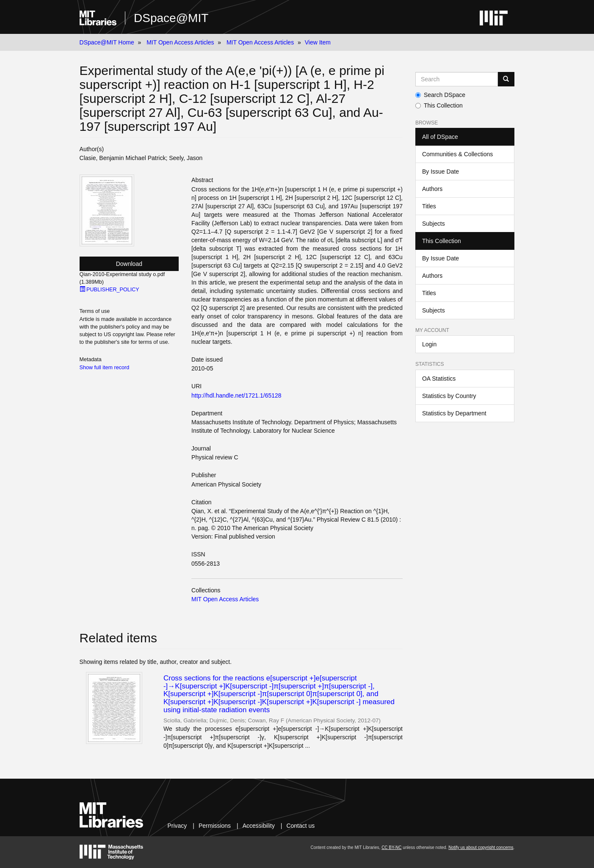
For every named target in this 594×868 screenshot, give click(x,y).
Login (429, 344)
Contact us (300, 826)
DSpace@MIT (171, 18)
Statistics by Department (454, 413)
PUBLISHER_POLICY (109, 290)
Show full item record (105, 368)
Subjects (434, 224)
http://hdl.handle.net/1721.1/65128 (236, 395)
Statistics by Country (449, 396)
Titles (429, 206)
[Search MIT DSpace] (457, 79)
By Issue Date (441, 171)
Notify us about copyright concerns (481, 847)
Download (129, 264)
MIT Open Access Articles (180, 42)
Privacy (177, 826)
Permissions (215, 826)
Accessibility (259, 826)
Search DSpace (440, 95)
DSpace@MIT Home (107, 42)
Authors (432, 189)
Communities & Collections (457, 154)
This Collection (439, 105)
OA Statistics (439, 379)
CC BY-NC (391, 847)
